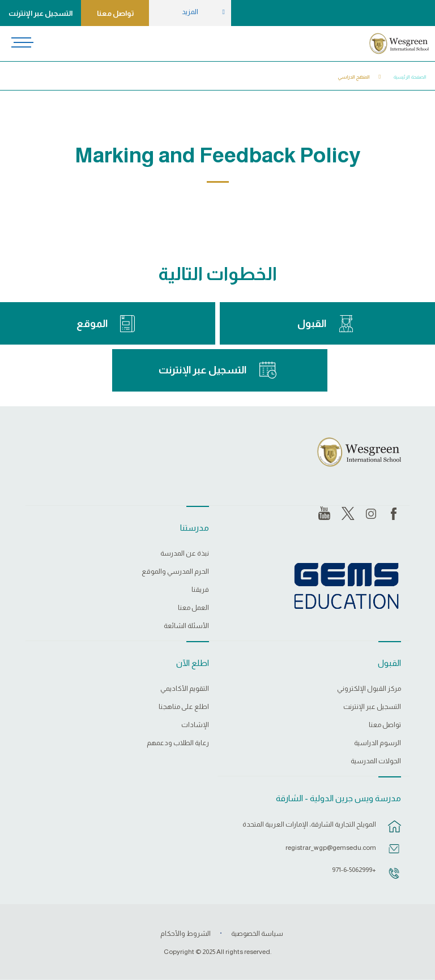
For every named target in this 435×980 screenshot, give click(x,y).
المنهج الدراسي (354, 77)
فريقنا (200, 590)
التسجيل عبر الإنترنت (40, 13)
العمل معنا (193, 608)
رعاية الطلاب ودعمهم (178, 743)
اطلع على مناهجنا (184, 707)
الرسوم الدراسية (378, 743)
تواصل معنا (115, 13)
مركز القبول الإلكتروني (369, 689)
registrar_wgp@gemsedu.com (331, 848)
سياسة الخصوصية (257, 934)
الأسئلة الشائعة (186, 626)
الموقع (92, 324)
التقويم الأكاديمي (185, 689)
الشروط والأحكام (185, 934)
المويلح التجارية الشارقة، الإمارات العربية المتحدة (309, 824)
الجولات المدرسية (376, 761)
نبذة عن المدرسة (185, 554)
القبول (312, 324)
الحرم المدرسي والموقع (175, 572)
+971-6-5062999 (354, 870)
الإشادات (195, 725)
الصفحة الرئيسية (410, 77)
